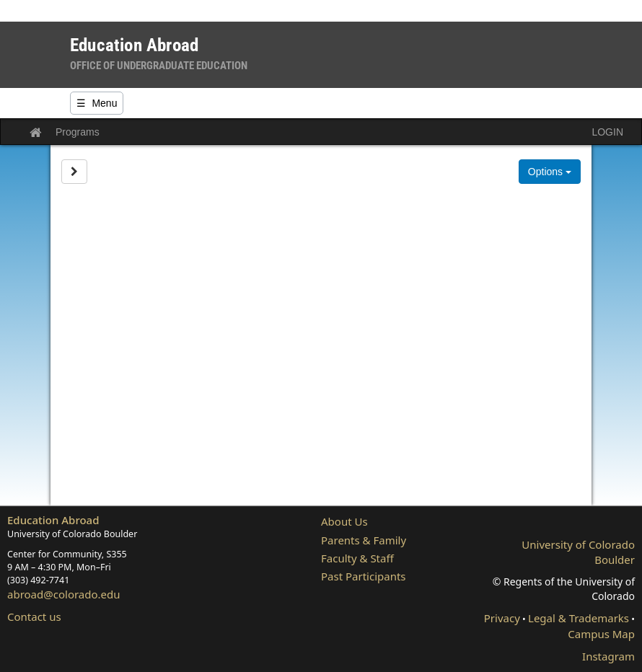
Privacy (502, 618)
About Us (344, 521)
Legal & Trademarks (579, 618)
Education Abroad (53, 520)
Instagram (608, 656)
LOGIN (607, 132)
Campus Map (601, 634)
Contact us (34, 616)
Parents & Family (364, 540)
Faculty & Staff (357, 558)
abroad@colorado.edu (64, 594)
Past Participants (364, 576)
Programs (78, 132)
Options (550, 172)
